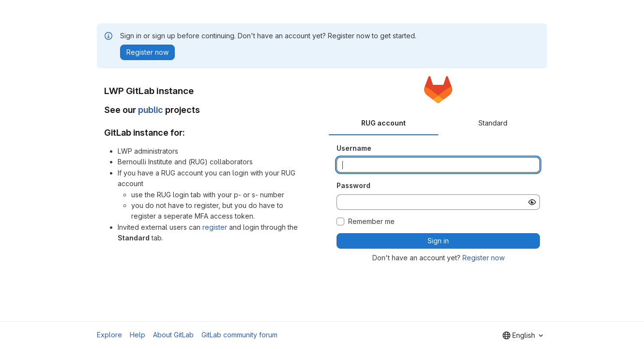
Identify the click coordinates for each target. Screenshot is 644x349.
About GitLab (173, 335)
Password (353, 185)
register (215, 227)
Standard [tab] (493, 123)
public (151, 110)
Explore (109, 335)
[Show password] (532, 202)
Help (138, 335)
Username (354, 148)
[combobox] (523, 335)
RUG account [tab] (383, 123)
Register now (483, 258)
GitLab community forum (239, 335)
